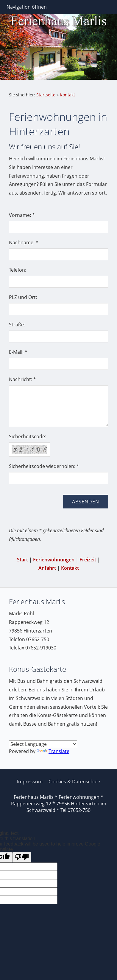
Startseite (46, 95)
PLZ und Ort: (23, 297)
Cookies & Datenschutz (74, 782)
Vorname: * (22, 215)
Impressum (30, 782)
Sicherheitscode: (28, 436)
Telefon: (18, 270)
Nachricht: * (22, 379)
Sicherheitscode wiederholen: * (44, 466)
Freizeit (88, 560)
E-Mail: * (18, 352)
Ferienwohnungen (54, 560)
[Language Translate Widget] (43, 744)
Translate (53, 751)
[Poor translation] (22, 857)
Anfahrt (47, 568)
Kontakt (67, 95)
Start (22, 560)
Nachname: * (24, 242)
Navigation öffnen (27, 7)
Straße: (17, 325)
